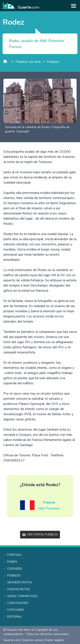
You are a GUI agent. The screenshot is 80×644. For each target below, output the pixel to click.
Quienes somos (32, 640)
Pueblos (53, 62)
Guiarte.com (12, 640)
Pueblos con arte (28, 62)
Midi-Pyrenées (49, 508)
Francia (49, 502)
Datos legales (55, 640)
